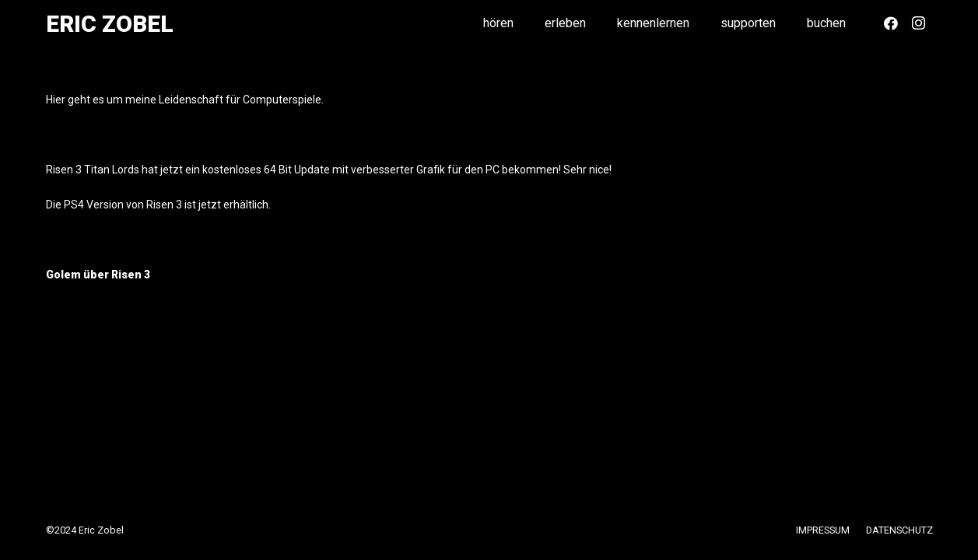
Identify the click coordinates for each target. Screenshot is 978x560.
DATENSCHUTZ (899, 530)
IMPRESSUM (823, 530)
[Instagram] (919, 23)
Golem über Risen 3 (98, 275)
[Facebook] (891, 23)
